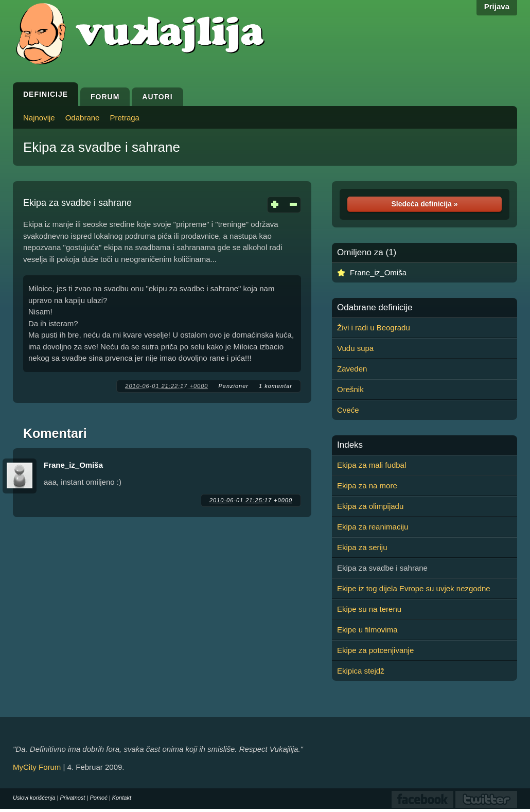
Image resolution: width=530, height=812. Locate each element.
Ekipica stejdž (361, 671)
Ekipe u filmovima (367, 630)
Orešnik (350, 389)
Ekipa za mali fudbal (372, 465)
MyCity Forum (37, 767)
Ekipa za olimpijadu (370, 506)
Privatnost (73, 798)
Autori (157, 97)
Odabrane (83, 118)
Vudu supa (355, 348)
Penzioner (233, 386)
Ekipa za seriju (362, 547)
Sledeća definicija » (424, 204)
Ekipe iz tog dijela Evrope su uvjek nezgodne (414, 588)
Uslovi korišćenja (34, 798)
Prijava (497, 6)
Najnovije (39, 118)
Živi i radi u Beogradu (374, 328)
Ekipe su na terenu (369, 609)
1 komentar (276, 386)
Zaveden (352, 369)
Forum (105, 97)
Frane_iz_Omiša (73, 465)
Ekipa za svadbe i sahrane (102, 147)
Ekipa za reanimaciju (373, 527)
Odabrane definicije (375, 308)
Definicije (46, 94)
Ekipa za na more (367, 486)
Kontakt (122, 798)
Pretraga (125, 118)
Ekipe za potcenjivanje (375, 650)
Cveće (348, 410)
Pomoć (98, 798)
